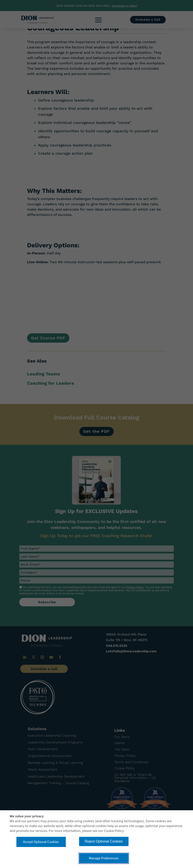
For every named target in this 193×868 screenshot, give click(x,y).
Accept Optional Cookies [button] (41, 842)
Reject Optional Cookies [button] (104, 841)
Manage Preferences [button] (104, 858)
